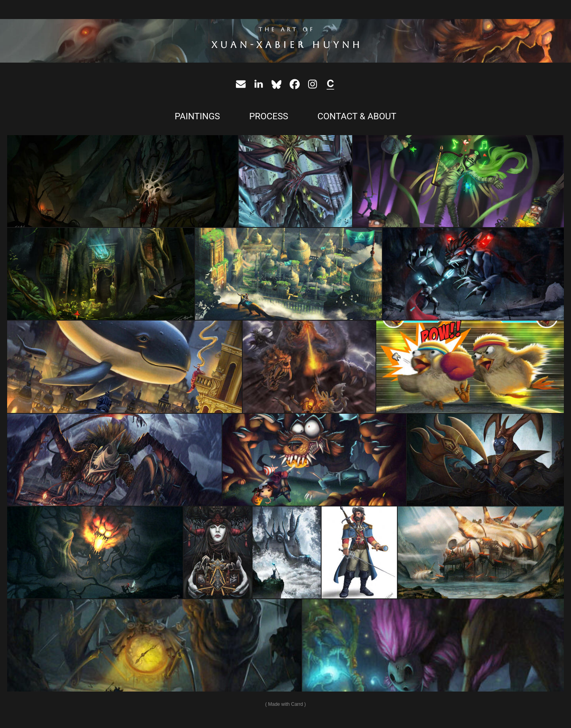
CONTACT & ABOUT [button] (357, 116)
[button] (241, 84)
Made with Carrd (285, 704)
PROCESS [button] (268, 116)
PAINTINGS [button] (197, 116)
